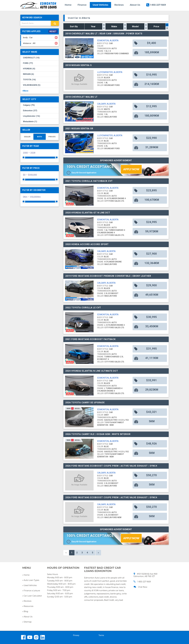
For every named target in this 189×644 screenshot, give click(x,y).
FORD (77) (28, 63)
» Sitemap (27, 622)
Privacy (76, 635)
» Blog (25, 611)
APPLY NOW (131, 169)
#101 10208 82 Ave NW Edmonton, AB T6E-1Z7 (146, 575)
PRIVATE (52, 137)
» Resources (28, 606)
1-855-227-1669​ (142, 582)
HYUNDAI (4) (29, 69)
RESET (53, 31)
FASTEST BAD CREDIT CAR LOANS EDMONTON (103, 569)
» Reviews (27, 601)
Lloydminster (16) (31, 116)
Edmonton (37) (30, 111)
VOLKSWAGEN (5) (32, 85)
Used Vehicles (100, 5)
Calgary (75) (29, 105)
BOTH (40, 137)
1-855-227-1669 (156, 5)
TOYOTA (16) (29, 80)
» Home (26, 575)
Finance (82, 5)
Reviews (119, 5)
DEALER (27, 137)
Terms (101, 635)
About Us (135, 5)
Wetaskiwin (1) (30, 122)
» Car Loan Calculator (32, 596)
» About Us (27, 617)
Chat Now (140, 587)
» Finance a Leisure (31, 591)
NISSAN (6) (28, 74)
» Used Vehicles (29, 585)
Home (68, 5)
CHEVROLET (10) (31, 58)
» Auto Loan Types (31, 580)
